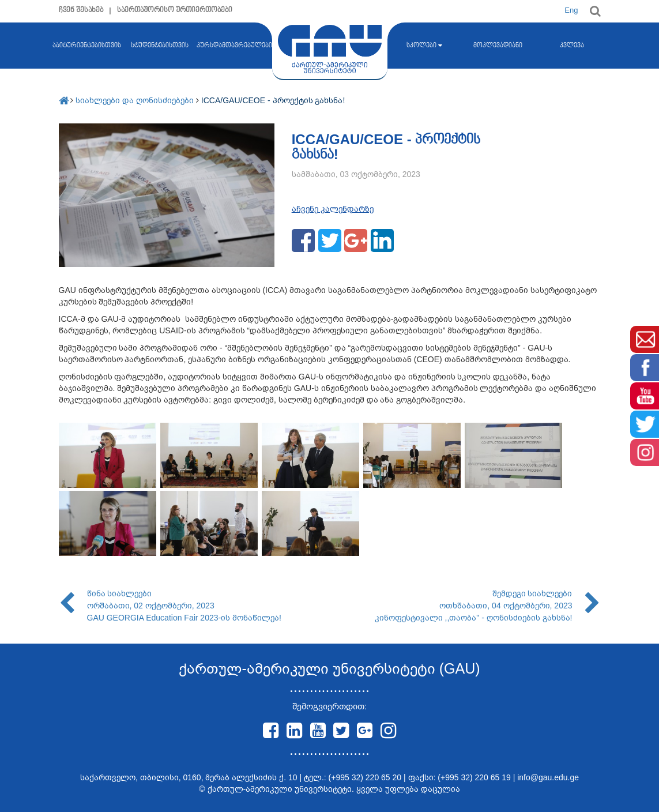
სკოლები (424, 46)
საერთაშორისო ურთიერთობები (175, 10)
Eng (571, 10)
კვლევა (572, 46)
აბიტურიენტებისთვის (87, 68)
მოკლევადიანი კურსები (498, 69)
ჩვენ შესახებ (81, 10)
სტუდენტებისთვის (160, 46)
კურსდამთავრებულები (234, 46)
